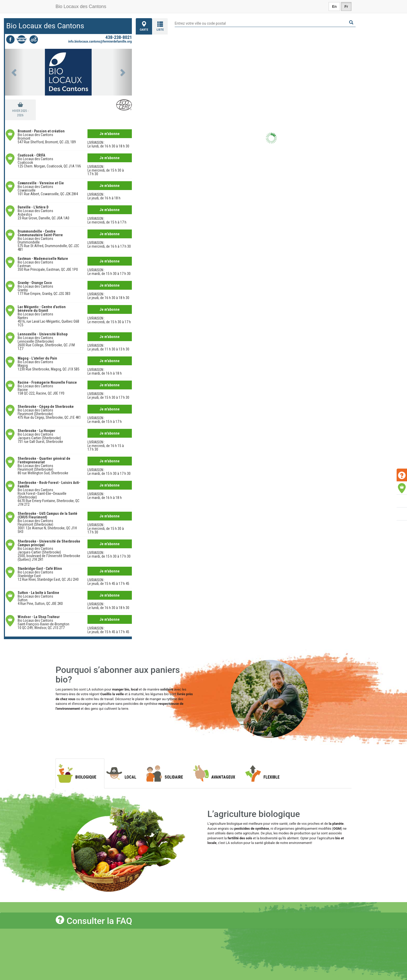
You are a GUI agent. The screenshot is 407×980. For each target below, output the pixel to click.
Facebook (10, 39)
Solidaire (174, 777)
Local (130, 777)
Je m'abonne (110, 134)
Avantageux (223, 777)
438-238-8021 (119, 37)
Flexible (272, 777)
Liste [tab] (160, 26)
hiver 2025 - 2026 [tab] (20, 113)
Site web (22, 39)
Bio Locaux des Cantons (81, 6)
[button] (14, 72)
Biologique (86, 777)
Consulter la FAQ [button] (94, 921)
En (334, 6)
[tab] (203, 920)
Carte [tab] (144, 26)
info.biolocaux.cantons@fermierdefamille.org (100, 42)
